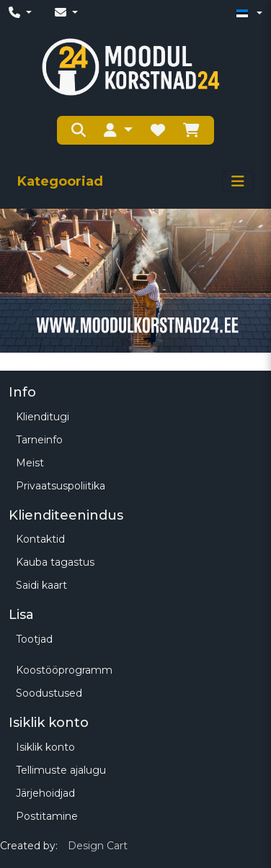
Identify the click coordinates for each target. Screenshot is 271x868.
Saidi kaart (41, 585)
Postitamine (47, 816)
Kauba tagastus (55, 562)
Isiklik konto (45, 747)
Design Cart (98, 846)
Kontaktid (40, 539)
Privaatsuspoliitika (61, 486)
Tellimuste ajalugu (61, 770)
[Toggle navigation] (238, 181)
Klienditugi (43, 417)
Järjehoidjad (45, 793)
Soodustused (49, 693)
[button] (118, 130)
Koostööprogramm (64, 670)
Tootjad (34, 639)
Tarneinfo (39, 440)
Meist (30, 463)
